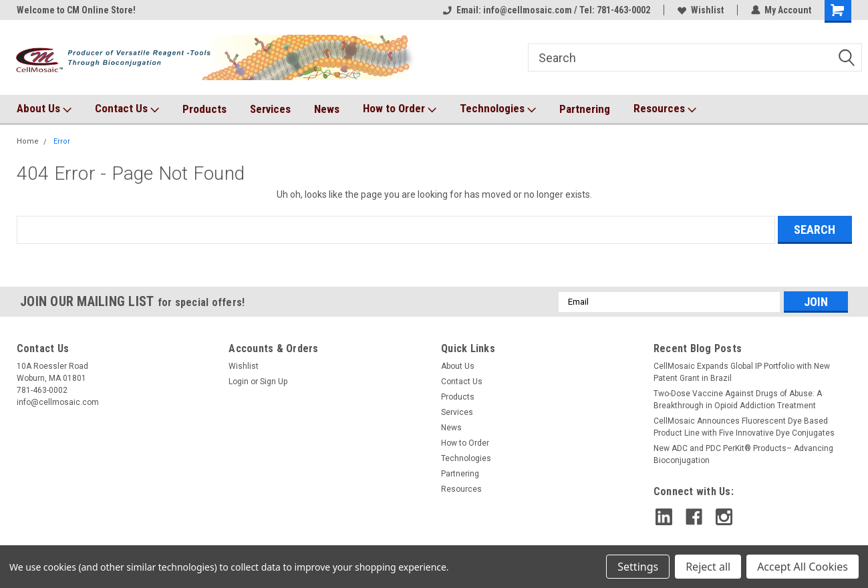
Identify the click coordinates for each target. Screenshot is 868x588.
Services (270, 109)
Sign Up (274, 382)
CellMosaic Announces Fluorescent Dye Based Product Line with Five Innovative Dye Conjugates (744, 427)
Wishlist (701, 10)
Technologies (498, 109)
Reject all (708, 567)
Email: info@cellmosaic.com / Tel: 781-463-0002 (547, 10)
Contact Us (127, 109)
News (327, 109)
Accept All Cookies (803, 567)
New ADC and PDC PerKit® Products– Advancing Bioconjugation (743, 454)
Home (28, 141)
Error (62, 141)
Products (204, 109)
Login (239, 382)
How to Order (400, 109)
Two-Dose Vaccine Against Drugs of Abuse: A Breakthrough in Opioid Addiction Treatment (738, 400)
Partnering (585, 109)
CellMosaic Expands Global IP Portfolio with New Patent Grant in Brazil (742, 372)
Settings (638, 567)
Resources (665, 109)
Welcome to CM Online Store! (76, 10)
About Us (44, 109)
